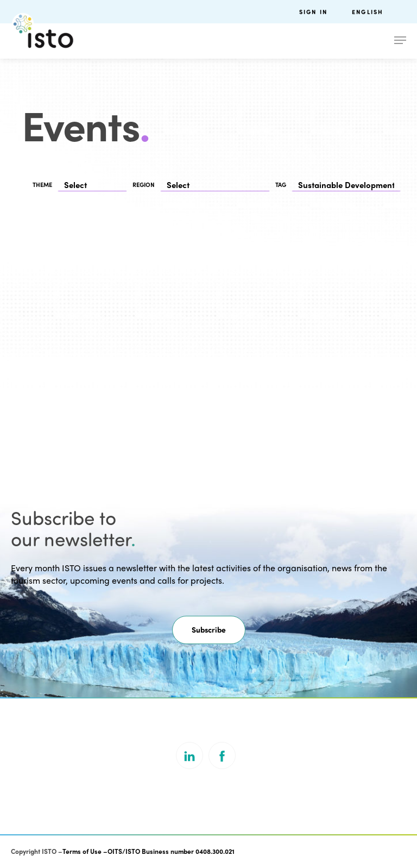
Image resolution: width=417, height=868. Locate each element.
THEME (42, 185)
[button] (209, 630)
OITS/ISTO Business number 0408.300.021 (171, 851)
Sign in (313, 12)
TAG (281, 185)
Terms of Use (82, 851)
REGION (144, 185)
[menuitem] (379, 12)
